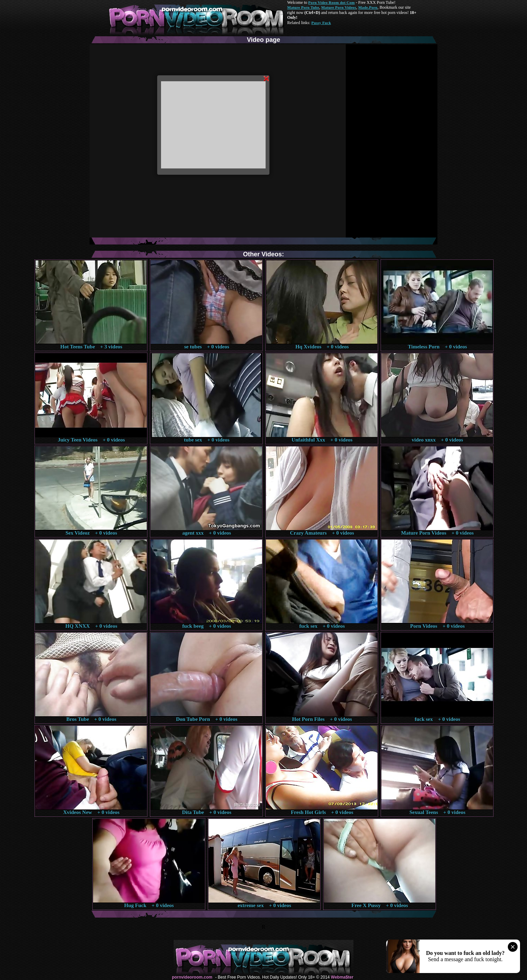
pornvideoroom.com (192, 977)
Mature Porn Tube (303, 7)
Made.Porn (368, 7)
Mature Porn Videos (339, 7)
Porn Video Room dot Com (331, 2)
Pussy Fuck (321, 23)
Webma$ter (342, 977)
